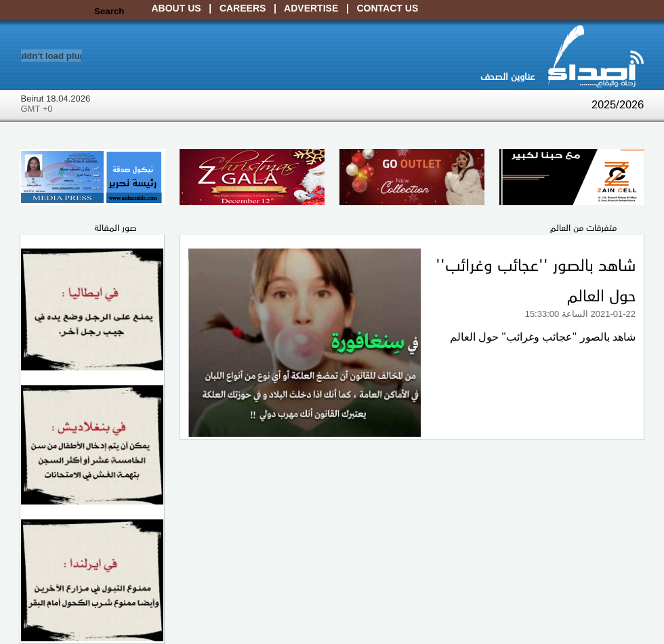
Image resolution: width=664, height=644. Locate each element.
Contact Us (388, 8)
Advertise (311, 8)
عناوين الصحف (507, 76)
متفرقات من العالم (583, 227)
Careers (243, 8)
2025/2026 (618, 104)
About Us (177, 8)
